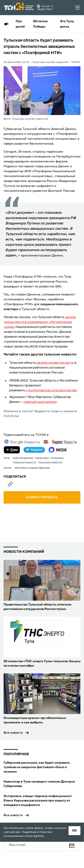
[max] (58, 450)
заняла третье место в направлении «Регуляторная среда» (40, 322)
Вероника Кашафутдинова (32, 468)
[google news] (22, 442)
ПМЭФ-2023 (42, 458)
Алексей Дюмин (23, 458)
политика (57, 458)
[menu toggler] (78, 8)
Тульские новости (50, 463)
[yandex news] (60, 442)
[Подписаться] (72, 845)
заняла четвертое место (55, 363)
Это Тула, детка (67, 24)
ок (74, 831)
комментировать (42, 497)
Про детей (20, 24)
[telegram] (34, 450)
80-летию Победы (40, 24)
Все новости (13, 733)
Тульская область (25, 463)
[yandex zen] (12, 450)
